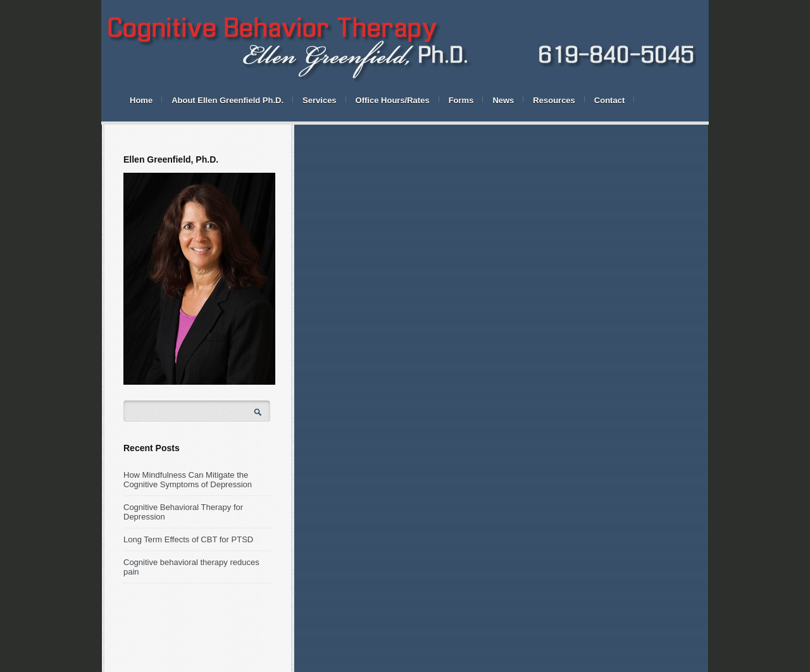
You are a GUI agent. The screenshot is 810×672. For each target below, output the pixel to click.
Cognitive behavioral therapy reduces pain (191, 567)
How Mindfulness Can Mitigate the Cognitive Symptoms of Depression (188, 480)
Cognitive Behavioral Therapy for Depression (183, 512)
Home (141, 100)
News (503, 100)
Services (320, 100)
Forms (461, 100)
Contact (609, 100)
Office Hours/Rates (393, 100)
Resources (554, 100)
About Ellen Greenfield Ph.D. (227, 100)
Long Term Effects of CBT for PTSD (188, 539)
